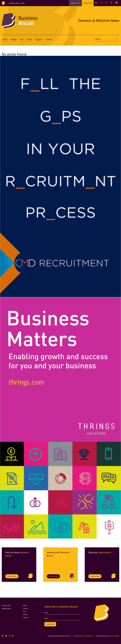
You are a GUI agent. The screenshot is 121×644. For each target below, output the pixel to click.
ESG (22, 40)
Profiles (49, 40)
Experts (39, 40)
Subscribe (88, 3)
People (14, 40)
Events (29, 40)
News (5, 40)
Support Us (75, 3)
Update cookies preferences (83, 636)
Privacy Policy (6, 606)
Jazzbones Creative (113, 636)
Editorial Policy (6, 609)
